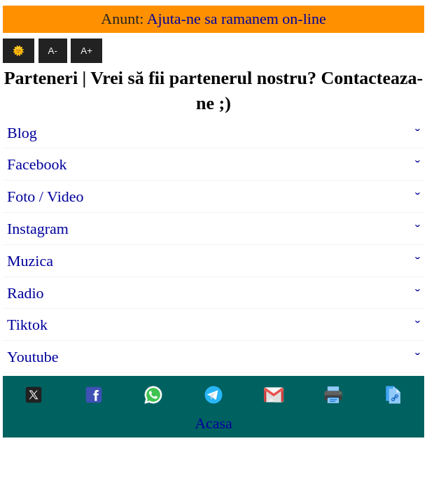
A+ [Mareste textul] (86, 51)
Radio (26, 293)
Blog (22, 133)
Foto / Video (45, 196)
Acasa (213, 423)
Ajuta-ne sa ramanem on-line (237, 19)
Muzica (30, 261)
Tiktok (27, 324)
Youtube (33, 357)
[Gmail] (274, 396)
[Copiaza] (393, 396)
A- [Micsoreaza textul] (53, 51)
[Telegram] (213, 396)
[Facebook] (94, 396)
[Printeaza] (333, 396)
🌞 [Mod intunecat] (19, 51)
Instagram (38, 229)
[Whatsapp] (153, 396)
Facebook (37, 164)
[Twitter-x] (34, 396)
